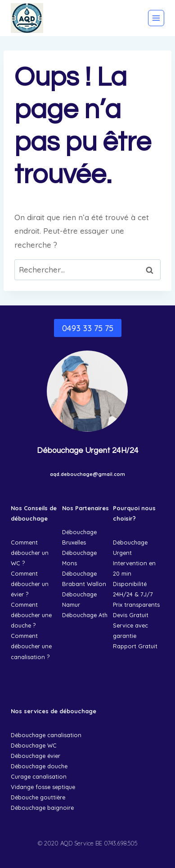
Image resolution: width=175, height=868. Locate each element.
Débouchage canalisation (46, 735)
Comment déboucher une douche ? (31, 615)
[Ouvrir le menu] (156, 18)
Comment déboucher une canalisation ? (31, 646)
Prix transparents (136, 605)
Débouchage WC (34, 745)
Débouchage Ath (85, 615)
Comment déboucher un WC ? (30, 553)
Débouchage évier (36, 756)
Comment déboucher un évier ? (30, 584)
